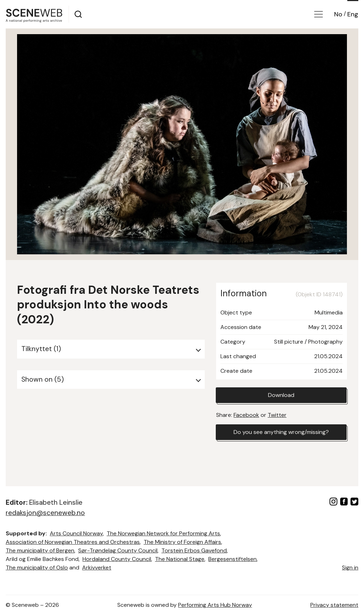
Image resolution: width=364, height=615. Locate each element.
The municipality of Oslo (37, 568)
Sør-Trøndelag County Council (118, 550)
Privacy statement (334, 605)
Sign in (350, 568)
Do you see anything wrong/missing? (281, 432)
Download (281, 395)
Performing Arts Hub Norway (215, 605)
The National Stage (180, 559)
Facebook (246, 415)
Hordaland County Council (117, 559)
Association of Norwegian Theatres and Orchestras (73, 542)
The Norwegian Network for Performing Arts (163, 533)
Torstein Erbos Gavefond (194, 550)
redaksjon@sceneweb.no (45, 513)
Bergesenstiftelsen (232, 559)
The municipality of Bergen (40, 550)
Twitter (277, 415)
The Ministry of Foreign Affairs (182, 542)
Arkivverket (97, 568)
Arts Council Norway (76, 533)
